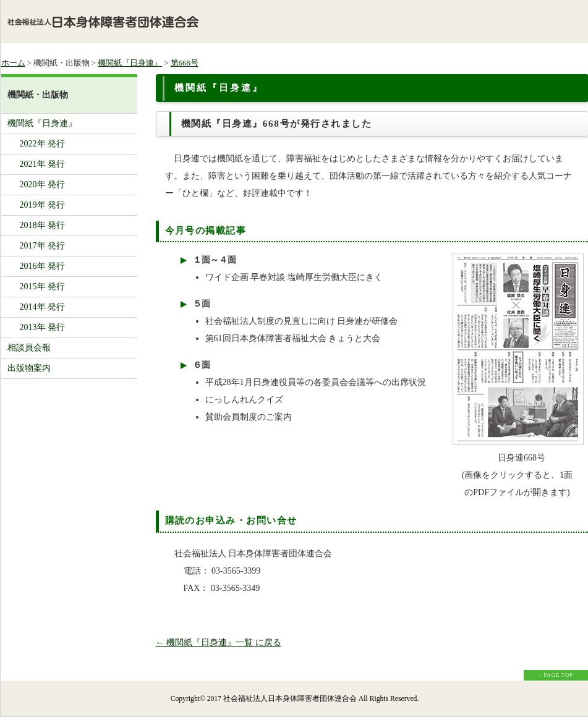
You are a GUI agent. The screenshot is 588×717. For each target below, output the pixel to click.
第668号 (185, 63)
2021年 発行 (43, 164)
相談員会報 (29, 348)
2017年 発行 (43, 246)
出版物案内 (29, 368)
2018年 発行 (43, 225)
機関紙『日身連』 (130, 63)
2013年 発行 (43, 327)
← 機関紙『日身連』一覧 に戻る (219, 643)
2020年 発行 (43, 185)
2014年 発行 (43, 307)
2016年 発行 (43, 266)
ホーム (13, 63)
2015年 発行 (43, 286)
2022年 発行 (43, 144)
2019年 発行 (43, 205)
